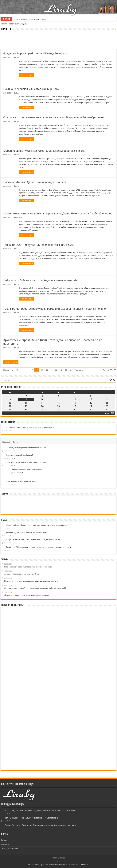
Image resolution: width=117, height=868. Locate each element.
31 (14, 458)
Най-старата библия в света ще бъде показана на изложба (41, 280)
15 (14, 484)
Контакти (5, 844)
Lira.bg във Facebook (10, 849)
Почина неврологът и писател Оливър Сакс (31, 89)
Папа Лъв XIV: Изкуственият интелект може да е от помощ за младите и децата (38, 547)
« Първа (5, 370)
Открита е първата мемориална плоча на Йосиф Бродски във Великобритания (53, 117)
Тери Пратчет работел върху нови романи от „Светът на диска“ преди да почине (55, 309)
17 (32, 370)
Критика (19, 218)
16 (26, 370)
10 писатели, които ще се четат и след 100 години (26, 462)
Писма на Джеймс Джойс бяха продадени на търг (35, 182)
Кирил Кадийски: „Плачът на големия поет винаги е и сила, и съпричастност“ (37, 525)
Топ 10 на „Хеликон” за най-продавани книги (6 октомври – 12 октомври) (40, 811)
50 (66, 370)
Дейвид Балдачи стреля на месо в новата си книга (26, 532)
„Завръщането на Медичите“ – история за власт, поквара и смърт (33, 540)
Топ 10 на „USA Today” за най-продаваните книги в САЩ (39, 245)
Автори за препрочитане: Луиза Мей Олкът (29, 19)
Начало (4, 24)
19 (42, 370)
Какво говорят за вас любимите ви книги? (22, 481)
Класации (19, 249)
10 (17, 370)
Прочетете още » (27, 75)
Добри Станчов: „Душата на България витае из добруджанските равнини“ (41, 825)
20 (47, 370)
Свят (18, 58)
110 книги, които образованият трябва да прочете (26, 448)
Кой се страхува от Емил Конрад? (19, 455)
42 (14, 451)
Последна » (79, 370)
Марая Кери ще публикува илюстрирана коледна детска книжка (44, 151)
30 (56, 370)
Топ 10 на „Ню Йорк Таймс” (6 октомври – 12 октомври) (31, 818)
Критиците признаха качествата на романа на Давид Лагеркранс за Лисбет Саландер (58, 213)
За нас (4, 840)
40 (61, 370)
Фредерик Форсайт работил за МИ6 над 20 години (35, 53)
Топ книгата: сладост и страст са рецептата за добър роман (30, 427)
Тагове (16, 442)
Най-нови (6, 442)
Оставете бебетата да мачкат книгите (26, 470)
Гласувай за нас (58, 858)
